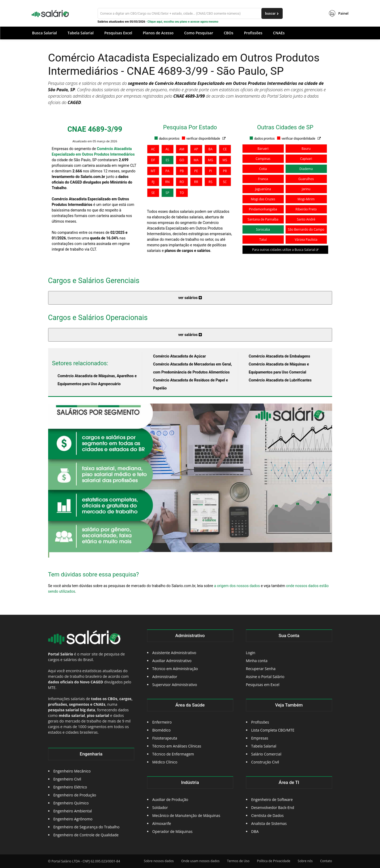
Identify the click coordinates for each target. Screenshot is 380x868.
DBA (255, 831)
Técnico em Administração (175, 669)
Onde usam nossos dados (200, 861)
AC (153, 149)
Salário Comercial (266, 754)
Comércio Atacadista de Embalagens (279, 356)
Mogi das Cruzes (263, 199)
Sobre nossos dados (159, 861)
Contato (326, 861)
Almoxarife (162, 823)
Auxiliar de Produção (170, 800)
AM (182, 149)
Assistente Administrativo (174, 653)
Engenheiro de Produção (75, 795)
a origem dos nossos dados (237, 586)
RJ (153, 182)
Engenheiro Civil (67, 779)
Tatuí (263, 240)
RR (196, 182)
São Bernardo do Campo (306, 229)
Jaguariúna (263, 189)
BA (210, 149)
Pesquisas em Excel (263, 685)
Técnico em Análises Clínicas (177, 746)
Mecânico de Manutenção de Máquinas (186, 815)
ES (167, 160)
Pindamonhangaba (263, 209)
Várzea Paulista (306, 240)
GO (182, 160)
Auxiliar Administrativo (172, 661)
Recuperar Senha (261, 669)
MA (196, 160)
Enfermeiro (162, 722)
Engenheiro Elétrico (70, 787)
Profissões (260, 722)
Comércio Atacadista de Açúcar (179, 356)
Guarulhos (306, 179)
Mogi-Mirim (306, 199)
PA (167, 171)
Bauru (306, 149)
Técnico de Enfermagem (173, 754)
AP (196, 149)
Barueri (263, 149)
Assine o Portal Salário (265, 677)
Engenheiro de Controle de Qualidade (86, 835)
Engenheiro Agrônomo (73, 819)
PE (196, 171)
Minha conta (257, 661)
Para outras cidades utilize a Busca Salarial (285, 250)
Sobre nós (305, 861)
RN (167, 182)
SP (168, 193)
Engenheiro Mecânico (72, 771)
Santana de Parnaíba (263, 219)
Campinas (263, 159)
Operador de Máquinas (172, 831)
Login (251, 653)
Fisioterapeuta (165, 738)
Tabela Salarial (264, 746)
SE (153, 193)
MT (153, 171)
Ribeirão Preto (306, 209)
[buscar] (272, 13)
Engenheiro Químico (71, 803)
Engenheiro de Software (272, 800)
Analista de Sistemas (269, 823)
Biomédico (162, 730)
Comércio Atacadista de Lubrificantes (280, 380)
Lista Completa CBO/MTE (273, 730)
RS (211, 182)
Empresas (260, 738)
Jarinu (306, 189)
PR (225, 171)
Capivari (306, 159)
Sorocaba (263, 229)
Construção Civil (265, 762)
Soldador (160, 807)
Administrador (165, 677)
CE (225, 149)
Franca (263, 179)
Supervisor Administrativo (175, 685)
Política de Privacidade (273, 861)
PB (182, 171)
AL (168, 149)
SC (225, 182)
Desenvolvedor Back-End (273, 807)
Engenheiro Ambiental (73, 811)
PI (210, 171)
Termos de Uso (238, 861)
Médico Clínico (165, 762)
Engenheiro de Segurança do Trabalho (87, 827)
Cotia (263, 169)
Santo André (306, 219)
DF (153, 160)
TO (182, 193)
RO (182, 182)
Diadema (306, 169)
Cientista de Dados (268, 815)
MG (211, 160)
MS (225, 160)
